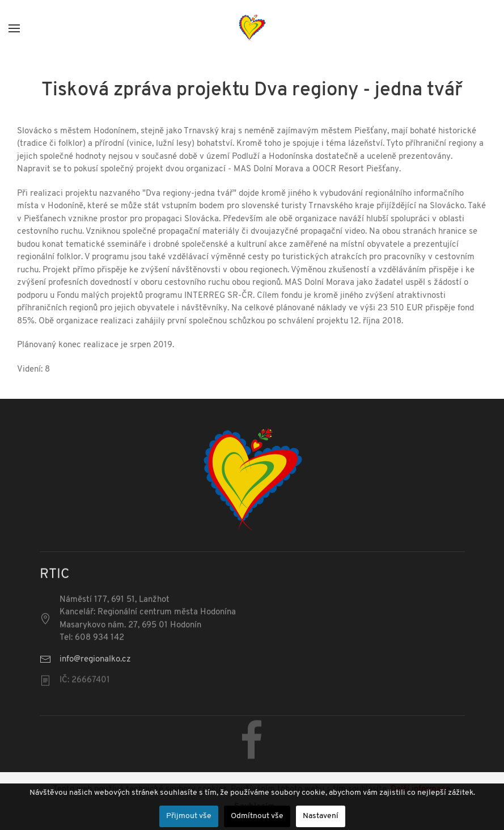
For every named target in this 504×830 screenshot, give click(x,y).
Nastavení (321, 816)
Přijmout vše (189, 816)
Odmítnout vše (257, 816)
